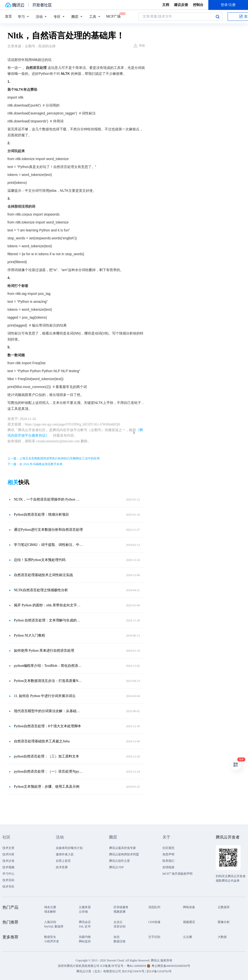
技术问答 (8, 854)
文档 (166, 5)
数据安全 (50, 937)
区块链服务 (121, 907)
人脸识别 (50, 922)
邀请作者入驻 (65, 854)
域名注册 (50, 907)
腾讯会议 (85, 922)
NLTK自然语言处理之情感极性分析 (41, 590)
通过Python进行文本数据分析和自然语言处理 (48, 530)
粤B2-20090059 (137, 966)
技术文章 (8, 848)
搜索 (217, 17)
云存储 (83, 912)
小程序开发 (52, 941)
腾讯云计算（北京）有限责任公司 (99, 971)
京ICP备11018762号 (159, 971)
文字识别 (154, 937)
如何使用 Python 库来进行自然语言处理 (44, 651)
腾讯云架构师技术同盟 (124, 854)
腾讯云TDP (116, 867)
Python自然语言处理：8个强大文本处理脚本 (47, 726)
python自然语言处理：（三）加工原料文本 (46, 756)
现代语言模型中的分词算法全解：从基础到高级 (48, 711)
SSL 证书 (85, 926)
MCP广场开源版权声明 (177, 874)
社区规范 (168, 848)
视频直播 (120, 912)
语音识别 (120, 926)
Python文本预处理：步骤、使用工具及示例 (47, 787)
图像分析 (224, 922)
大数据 (222, 937)
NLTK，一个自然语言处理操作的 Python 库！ (48, 499)
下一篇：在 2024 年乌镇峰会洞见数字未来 (35, 464)
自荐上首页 (63, 861)
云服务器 (85, 907)
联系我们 (168, 861)
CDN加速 (154, 922)
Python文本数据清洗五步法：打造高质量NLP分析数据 (48, 681)
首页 (8, 16)
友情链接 (168, 867)
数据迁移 (120, 941)
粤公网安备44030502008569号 (171, 966)
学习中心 (8, 874)
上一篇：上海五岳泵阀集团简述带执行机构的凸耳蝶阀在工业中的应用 (54, 458)
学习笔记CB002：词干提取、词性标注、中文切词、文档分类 (48, 545)
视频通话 (189, 922)
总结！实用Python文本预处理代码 (40, 560)
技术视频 (8, 867)
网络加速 (189, 907)
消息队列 (154, 907)
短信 (117, 937)
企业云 (118, 922)
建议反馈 (181, 5)
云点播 (187, 937)
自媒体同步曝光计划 (69, 848)
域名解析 (50, 912)
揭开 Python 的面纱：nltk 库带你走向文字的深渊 (48, 605)
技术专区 (8, 887)
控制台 (198, 5)
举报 (139, 46)
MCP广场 (113, 16)
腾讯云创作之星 (120, 861)
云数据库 (224, 907)
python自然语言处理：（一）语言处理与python (48, 771)
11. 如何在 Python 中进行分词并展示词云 (45, 696)
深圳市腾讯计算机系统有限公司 (79, 966)
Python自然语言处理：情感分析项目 (41, 515)
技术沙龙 (8, 861)
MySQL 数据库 (54, 926)
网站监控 (85, 941)
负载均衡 (85, 937)
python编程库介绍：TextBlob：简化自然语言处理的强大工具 (48, 666)
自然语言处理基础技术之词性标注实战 (43, 575)
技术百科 (8, 880)
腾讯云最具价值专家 (123, 848)
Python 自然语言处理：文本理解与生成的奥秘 (48, 620)
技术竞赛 (62, 867)
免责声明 (168, 854)
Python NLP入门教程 (30, 635)
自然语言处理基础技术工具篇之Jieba (42, 741)
